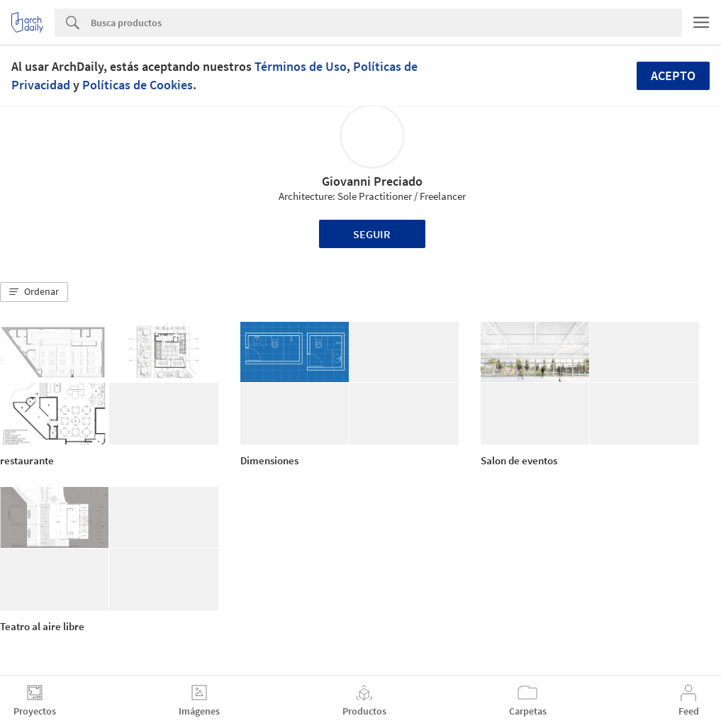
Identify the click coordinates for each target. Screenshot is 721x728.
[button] (34, 292)
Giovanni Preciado (372, 181)
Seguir (372, 234)
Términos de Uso (301, 66)
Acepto (673, 75)
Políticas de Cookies (138, 85)
